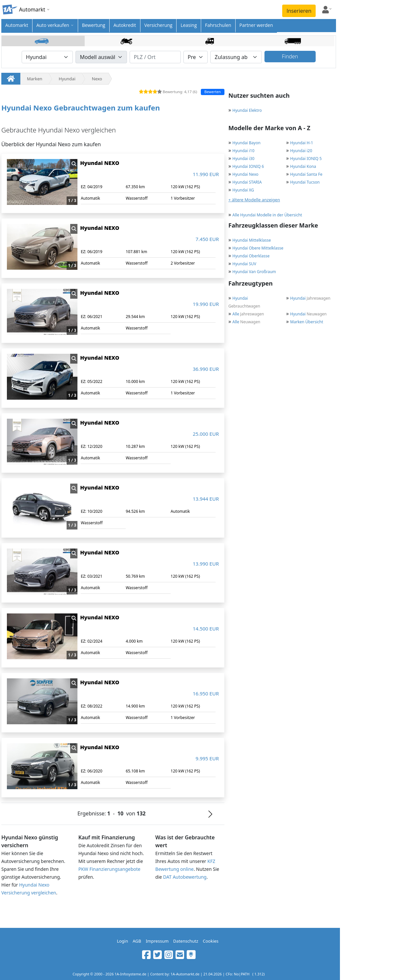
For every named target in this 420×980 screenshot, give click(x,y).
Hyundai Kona (303, 166)
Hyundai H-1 (302, 143)
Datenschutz (186, 941)
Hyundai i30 (243, 159)
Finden (290, 56)
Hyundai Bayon (246, 143)
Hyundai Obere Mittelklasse (258, 248)
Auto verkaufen (53, 25)
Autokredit (125, 25)
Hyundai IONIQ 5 (306, 159)
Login (122, 941)
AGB (137, 941)
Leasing (189, 25)
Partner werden (256, 25)
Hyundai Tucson (305, 182)
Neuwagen (308, 314)
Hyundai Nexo (245, 174)
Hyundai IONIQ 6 (248, 166)
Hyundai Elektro (247, 110)
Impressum (157, 941)
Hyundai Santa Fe (306, 174)
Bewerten (213, 92)
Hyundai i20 (301, 151)
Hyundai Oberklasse (251, 256)
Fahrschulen (218, 25)
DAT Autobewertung (185, 877)
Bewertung (94, 25)
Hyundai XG (243, 190)
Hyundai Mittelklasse (252, 240)
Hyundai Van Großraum (254, 272)
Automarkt (17, 25)
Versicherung (158, 25)
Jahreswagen (310, 298)
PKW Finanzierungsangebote (109, 869)
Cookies (211, 941)
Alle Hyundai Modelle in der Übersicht (267, 215)
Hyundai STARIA (247, 182)
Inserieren (299, 11)
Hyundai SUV (244, 264)
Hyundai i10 (243, 151)
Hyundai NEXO (100, 163)
